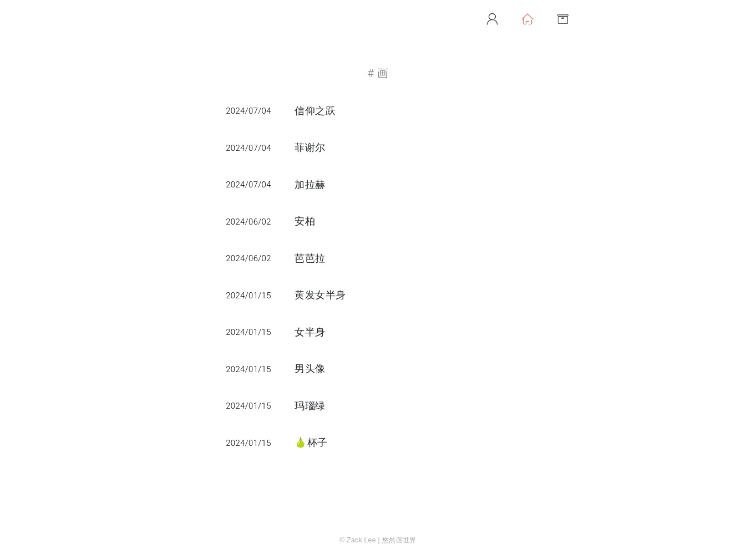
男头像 (310, 369)
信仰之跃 (315, 111)
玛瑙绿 (310, 406)
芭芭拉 (310, 258)
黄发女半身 (320, 295)
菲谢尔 (310, 148)
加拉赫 (310, 185)
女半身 (310, 332)
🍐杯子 (311, 443)
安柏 (305, 221)
